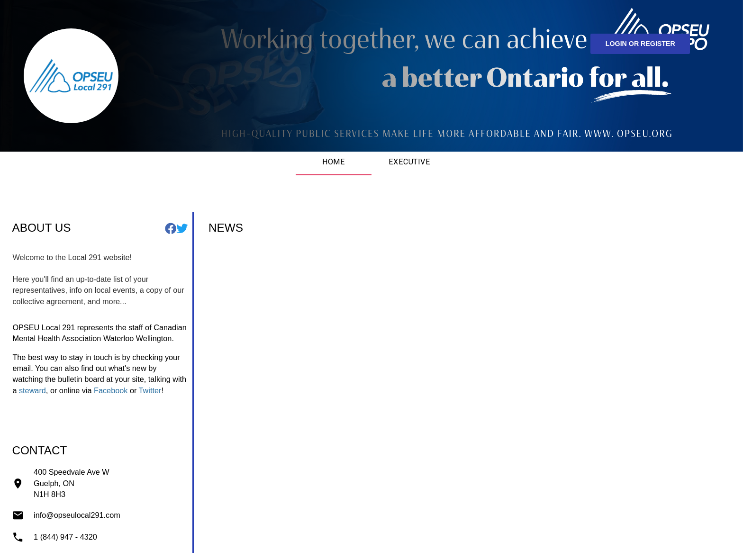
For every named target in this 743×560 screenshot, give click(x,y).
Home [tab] (334, 162)
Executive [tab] (409, 162)
